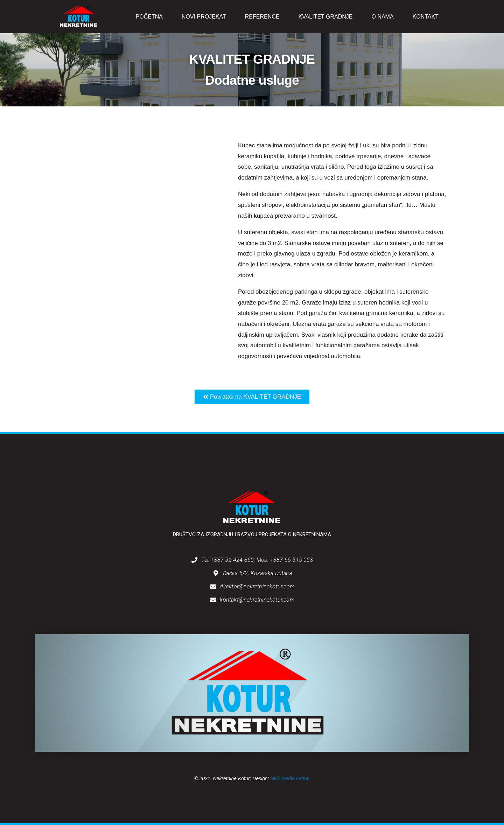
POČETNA (149, 17)
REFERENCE (262, 17)
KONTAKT (426, 17)
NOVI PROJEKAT (204, 17)
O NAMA (382, 17)
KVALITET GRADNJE (325, 17)
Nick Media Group (290, 778)
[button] (252, 397)
